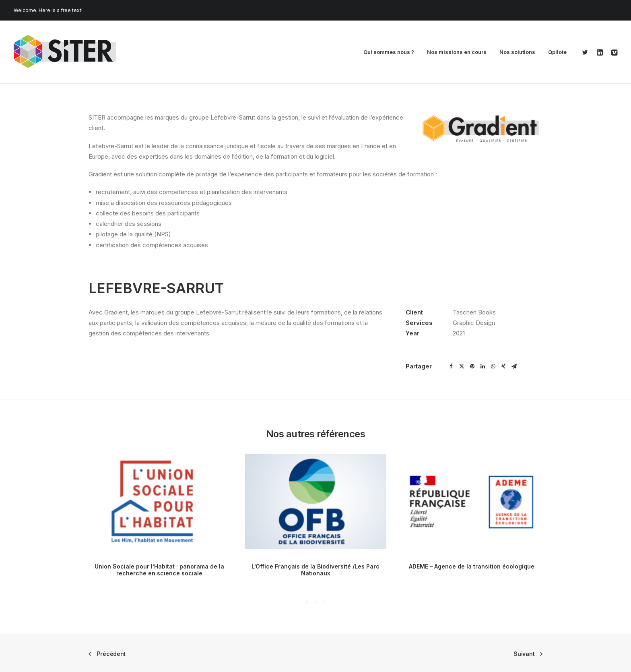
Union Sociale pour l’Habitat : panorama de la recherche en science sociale (159, 570)
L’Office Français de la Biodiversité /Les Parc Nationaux (315, 570)
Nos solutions (517, 52)
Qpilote (557, 52)
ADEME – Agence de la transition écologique (472, 566)
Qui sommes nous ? (389, 52)
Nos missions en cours (457, 52)
